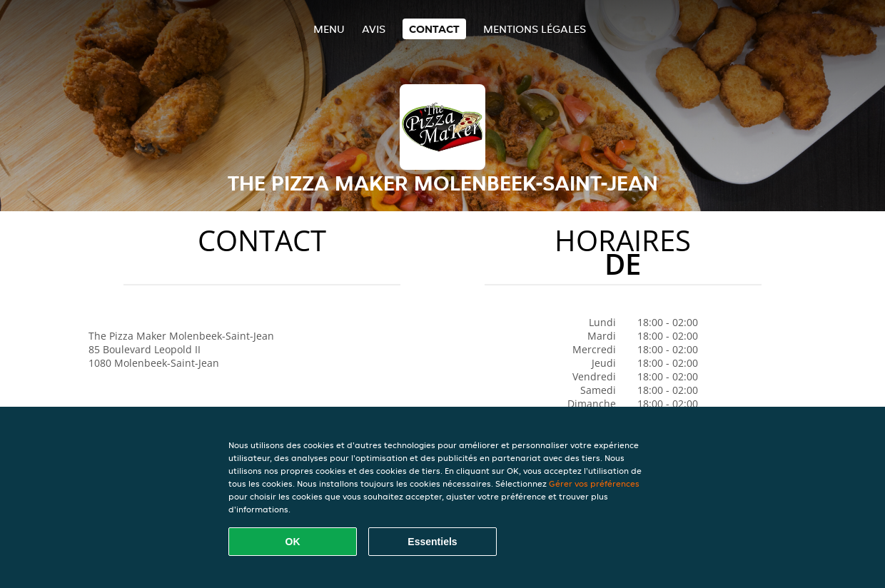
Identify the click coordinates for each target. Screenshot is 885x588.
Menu (329, 29)
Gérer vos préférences (594, 483)
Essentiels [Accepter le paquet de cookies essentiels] (432, 542)
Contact (434, 29)
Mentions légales (535, 29)
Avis (374, 29)
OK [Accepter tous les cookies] (293, 542)
